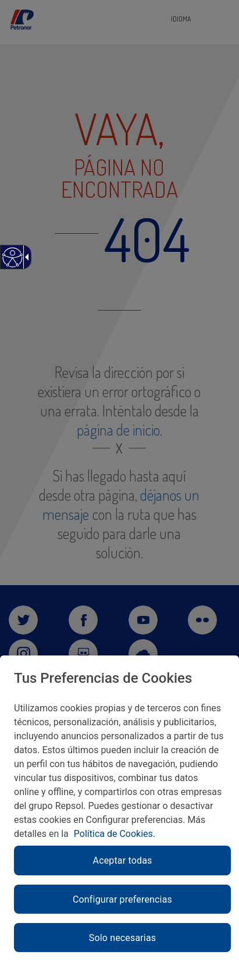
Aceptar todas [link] (123, 860)
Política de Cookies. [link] (115, 834)
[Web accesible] (12, 263)
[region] (119, 818)
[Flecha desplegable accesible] (25, 257)
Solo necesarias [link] (122, 938)
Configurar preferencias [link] (122, 899)
